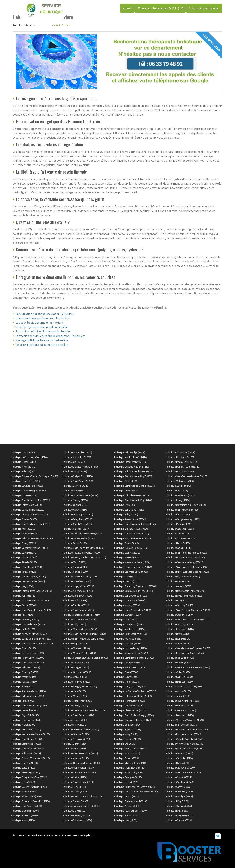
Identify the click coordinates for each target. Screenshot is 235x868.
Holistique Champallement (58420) (28, 624)
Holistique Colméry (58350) (179, 777)
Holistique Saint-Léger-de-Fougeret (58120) (84, 634)
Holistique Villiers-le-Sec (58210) (130, 763)
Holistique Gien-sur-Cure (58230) (130, 710)
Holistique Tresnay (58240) (127, 581)
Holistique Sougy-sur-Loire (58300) (183, 701)
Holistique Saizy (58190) (126, 514)
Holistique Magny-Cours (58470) (181, 462)
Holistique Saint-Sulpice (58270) (78, 715)
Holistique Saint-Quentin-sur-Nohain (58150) (84, 557)
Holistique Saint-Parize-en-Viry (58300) (133, 476)
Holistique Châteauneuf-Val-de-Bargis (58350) (85, 658)
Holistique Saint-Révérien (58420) (28, 749)
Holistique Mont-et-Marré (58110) (131, 457)
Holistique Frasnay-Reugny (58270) (28, 491)
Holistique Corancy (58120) (128, 739)
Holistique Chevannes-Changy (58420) (185, 562)
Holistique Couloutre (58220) (77, 457)
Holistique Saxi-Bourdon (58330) (181, 725)
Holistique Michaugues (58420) (129, 768)
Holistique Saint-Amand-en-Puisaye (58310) (187, 620)
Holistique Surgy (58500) (126, 677)
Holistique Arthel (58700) (23, 725)
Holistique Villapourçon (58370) (78, 701)
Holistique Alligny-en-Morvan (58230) (29, 634)
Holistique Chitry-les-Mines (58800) (131, 495)
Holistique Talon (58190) (74, 749)
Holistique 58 (29, 25)
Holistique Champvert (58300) (180, 768)
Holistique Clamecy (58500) (128, 615)
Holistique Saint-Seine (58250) (129, 510)
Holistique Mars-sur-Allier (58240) (79, 538)
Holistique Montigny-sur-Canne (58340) (185, 653)
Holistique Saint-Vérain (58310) (181, 710)
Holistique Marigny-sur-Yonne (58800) (29, 548)
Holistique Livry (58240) (22, 586)
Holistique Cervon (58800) (75, 572)
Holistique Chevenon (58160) (180, 529)
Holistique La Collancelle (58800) (27, 486)
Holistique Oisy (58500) (126, 620)
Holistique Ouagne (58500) (76, 667)
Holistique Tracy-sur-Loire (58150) (131, 686)
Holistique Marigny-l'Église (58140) (183, 467)
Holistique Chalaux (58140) (179, 548)
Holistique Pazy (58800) (74, 787)
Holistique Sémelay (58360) (25, 815)
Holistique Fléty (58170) (177, 801)
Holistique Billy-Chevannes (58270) (183, 577)
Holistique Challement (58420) (180, 495)
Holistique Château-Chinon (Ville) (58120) (83, 534)
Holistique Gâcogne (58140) (179, 615)
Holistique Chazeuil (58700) (24, 763)
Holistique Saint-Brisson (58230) (78, 610)
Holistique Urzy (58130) (177, 600)
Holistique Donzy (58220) (23, 648)
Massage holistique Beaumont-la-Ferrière (42, 340)
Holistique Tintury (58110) (127, 796)
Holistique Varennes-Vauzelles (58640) (185, 720)
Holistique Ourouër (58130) (179, 820)
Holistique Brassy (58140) (75, 801)
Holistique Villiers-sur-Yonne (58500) (183, 772)
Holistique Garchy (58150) (24, 553)
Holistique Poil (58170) (22, 615)
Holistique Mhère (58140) (178, 581)
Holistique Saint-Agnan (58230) (78, 481)
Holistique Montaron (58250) (180, 471)
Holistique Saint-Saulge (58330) (130, 452)
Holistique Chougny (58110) (179, 605)
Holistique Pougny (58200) (179, 524)
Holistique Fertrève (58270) (76, 682)
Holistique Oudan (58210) (75, 491)
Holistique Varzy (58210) (75, 725)
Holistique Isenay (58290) (178, 639)
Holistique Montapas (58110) (180, 629)
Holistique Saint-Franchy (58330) (79, 782)
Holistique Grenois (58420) (76, 734)
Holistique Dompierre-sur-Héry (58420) (133, 591)
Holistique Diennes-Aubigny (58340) (80, 467)
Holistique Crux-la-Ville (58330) (77, 524)
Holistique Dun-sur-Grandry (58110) (28, 577)
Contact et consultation (204, 8)
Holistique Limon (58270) (23, 782)
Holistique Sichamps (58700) (180, 658)
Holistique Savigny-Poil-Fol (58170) (80, 686)
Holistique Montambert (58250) (130, 629)
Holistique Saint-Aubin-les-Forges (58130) (186, 553)
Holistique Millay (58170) (126, 734)
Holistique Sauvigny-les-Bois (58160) (29, 706)
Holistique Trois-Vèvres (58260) (27, 806)
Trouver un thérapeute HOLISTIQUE (160, 8)
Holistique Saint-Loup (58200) (26, 667)
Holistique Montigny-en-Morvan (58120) (185, 557)
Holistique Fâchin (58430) (75, 792)
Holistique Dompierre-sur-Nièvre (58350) (186, 505)
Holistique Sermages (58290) (77, 739)
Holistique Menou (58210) (127, 682)
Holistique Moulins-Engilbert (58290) (29, 787)
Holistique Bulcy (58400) (23, 768)
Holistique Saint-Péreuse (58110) (131, 596)
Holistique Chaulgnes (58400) (180, 782)
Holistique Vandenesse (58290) (181, 538)
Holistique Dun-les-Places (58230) (79, 772)
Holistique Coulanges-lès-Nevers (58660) (135, 787)
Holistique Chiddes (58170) (76, 529)
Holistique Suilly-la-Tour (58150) (78, 476)
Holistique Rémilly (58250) (24, 562)
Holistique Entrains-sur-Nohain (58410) (133, 696)
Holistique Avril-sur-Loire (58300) (130, 519)
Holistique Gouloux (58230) (24, 495)
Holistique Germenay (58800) (77, 672)
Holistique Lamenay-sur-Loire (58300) (81, 806)
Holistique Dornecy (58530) (24, 672)
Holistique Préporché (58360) (129, 772)
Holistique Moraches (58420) (77, 581)
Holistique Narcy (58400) (178, 543)
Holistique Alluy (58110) (177, 534)
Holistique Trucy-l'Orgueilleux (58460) (133, 610)
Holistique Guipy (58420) (126, 491)
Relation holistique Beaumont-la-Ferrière (42, 345)
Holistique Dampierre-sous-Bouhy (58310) (32, 643)
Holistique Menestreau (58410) (130, 667)
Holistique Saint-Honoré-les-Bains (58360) (83, 639)
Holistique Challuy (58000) (75, 706)
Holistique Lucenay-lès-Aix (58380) (131, 529)
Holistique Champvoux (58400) (129, 624)
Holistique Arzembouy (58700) (78, 591)
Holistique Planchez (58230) (179, 706)
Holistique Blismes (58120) (127, 553)
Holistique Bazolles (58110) (76, 605)
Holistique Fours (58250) (178, 514)
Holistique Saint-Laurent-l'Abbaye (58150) (31, 591)
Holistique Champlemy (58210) (129, 663)
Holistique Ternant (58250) (24, 557)
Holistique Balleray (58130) (24, 471)
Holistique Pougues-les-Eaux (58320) (29, 777)
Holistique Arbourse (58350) (128, 639)
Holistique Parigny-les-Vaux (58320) (80, 577)
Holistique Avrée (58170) (75, 600)
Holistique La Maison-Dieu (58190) (28, 696)
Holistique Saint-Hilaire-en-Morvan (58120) (186, 567)
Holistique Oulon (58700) (126, 672)
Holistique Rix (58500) (125, 505)
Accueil (127, 8)
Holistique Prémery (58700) (76, 815)
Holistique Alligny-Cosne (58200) (79, 586)
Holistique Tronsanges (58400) (78, 514)
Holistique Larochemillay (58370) (130, 462)
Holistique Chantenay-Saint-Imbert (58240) (135, 586)
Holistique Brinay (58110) (75, 744)
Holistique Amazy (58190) (24, 677)
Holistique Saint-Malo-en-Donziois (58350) (135, 486)
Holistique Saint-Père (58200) (129, 706)
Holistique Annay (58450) (178, 643)
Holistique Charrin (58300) (178, 787)
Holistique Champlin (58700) (179, 758)
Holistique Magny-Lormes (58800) (28, 658)
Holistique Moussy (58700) (127, 605)
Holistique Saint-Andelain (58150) (27, 663)
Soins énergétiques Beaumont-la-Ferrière (42, 327)
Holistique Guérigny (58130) (128, 777)
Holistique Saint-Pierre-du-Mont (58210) (134, 471)
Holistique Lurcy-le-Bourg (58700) (131, 648)
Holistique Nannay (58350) (75, 500)
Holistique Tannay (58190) (127, 758)
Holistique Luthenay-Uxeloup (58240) (81, 729)
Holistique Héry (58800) (74, 691)
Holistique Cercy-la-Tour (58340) (27, 567)
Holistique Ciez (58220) (74, 462)
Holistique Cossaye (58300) (128, 643)
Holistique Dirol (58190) (126, 481)
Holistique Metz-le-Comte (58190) (79, 653)
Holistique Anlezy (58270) (178, 486)
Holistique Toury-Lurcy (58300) (78, 519)
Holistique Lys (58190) (125, 744)
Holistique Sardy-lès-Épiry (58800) (131, 572)
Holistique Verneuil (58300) (127, 557)
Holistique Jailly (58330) (74, 624)
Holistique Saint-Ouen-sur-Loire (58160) (82, 796)
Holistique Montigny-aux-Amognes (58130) (187, 729)
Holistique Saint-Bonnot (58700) (27, 739)
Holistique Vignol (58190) (75, 677)
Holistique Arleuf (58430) (23, 467)
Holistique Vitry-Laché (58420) (180, 452)
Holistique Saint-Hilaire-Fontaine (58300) (134, 658)
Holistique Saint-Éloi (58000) (179, 677)
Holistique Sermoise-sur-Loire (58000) (185, 686)
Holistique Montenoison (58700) (78, 768)
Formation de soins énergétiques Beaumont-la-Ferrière (50, 336)
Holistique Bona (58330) (177, 763)
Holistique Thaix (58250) (126, 577)
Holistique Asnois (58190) (178, 691)
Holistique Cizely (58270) (126, 782)
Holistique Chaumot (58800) (179, 753)
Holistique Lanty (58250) (23, 629)
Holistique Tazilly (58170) (75, 543)
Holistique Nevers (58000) (127, 753)
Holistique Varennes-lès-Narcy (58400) (185, 744)
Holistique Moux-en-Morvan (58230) (80, 629)
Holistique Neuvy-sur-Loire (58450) (131, 653)
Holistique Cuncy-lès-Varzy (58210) (183, 519)
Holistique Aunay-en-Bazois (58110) (29, 691)
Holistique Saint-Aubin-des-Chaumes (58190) (188, 648)
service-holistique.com (34, 835)
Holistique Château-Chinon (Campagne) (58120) (34, 476)
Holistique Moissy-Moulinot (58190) (132, 534)
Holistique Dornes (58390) (24, 519)
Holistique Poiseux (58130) (76, 663)
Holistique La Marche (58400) (25, 710)
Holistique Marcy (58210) (75, 471)
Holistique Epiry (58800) (177, 811)
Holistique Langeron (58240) (180, 815)
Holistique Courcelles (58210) (26, 481)
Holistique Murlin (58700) (75, 696)
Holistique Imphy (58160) (23, 529)
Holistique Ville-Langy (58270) (25, 772)
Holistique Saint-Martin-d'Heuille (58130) (31, 524)
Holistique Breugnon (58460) (25, 811)
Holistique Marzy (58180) (178, 500)
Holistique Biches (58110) (24, 462)
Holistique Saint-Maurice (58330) (182, 510)
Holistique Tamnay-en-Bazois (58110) (29, 514)
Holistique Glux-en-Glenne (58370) (79, 620)
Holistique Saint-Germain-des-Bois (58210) (84, 710)
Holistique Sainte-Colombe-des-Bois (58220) (188, 667)
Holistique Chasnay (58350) (179, 806)
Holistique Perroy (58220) (24, 543)
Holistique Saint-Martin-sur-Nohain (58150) (135, 524)
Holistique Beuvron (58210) (128, 729)
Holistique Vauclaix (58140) (76, 758)
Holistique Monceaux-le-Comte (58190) (30, 734)
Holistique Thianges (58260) (25, 534)
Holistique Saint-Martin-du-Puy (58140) (133, 500)
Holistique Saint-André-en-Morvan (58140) (32, 538)
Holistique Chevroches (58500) (26, 720)
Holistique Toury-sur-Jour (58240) (131, 811)
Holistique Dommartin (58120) (77, 596)
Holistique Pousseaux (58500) (77, 820)
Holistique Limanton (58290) (179, 682)
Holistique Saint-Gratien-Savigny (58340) (134, 715)
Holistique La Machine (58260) (77, 452)
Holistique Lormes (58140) (76, 486)
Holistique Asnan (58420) (23, 596)
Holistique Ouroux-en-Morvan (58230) (81, 763)
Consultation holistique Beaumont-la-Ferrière (45, 314)
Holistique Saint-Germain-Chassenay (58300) (188, 610)
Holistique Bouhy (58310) (126, 543)
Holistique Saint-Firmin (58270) (26, 753)
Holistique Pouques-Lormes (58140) (184, 734)
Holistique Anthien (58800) (76, 567)
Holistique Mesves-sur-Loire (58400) (132, 562)
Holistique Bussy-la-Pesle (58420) (131, 548)
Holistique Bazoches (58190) (180, 715)
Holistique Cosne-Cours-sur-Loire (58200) (31, 639)
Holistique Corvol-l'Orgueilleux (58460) (185, 739)
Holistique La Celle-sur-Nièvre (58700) (30, 457)
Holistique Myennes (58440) (76, 648)
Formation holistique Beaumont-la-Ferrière (43, 331)
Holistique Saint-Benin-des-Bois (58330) (31, 500)
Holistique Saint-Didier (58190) (26, 744)
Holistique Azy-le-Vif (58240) (25, 715)
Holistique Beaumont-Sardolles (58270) (31, 801)
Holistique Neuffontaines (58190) (131, 634)
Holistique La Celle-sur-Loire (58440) (80, 495)
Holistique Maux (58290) (74, 562)
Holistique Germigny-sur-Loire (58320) (30, 600)
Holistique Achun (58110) (75, 510)
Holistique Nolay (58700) (23, 701)
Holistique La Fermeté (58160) (26, 729)
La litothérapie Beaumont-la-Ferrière (39, 323)
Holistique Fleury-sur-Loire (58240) (28, 581)
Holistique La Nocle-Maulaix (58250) (132, 467)
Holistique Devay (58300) (75, 720)
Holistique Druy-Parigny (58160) (130, 600)
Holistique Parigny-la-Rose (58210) (28, 653)
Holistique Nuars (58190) (23, 820)
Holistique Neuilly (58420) (23, 572)
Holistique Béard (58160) (178, 634)
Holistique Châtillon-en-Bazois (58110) (81, 615)
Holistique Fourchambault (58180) (131, 801)
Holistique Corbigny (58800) (179, 796)
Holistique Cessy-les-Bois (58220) (28, 510)
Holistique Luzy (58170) (126, 820)
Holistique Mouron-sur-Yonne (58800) (132, 538)
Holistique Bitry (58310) (74, 811)
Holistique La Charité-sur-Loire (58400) (185, 749)
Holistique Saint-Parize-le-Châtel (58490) (31, 610)
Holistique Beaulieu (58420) (128, 725)
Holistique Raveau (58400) (127, 815)
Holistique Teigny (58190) (178, 696)
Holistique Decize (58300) (24, 605)
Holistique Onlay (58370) (178, 672)
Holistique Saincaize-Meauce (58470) (133, 720)
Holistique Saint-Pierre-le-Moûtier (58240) (186, 476)
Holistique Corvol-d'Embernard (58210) (30, 758)
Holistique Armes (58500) (127, 806)
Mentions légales (82, 835)
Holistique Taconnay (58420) (25, 620)
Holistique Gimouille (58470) (179, 792)
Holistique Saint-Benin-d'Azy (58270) (80, 753)
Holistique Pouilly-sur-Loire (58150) (131, 749)
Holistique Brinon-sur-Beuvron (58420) (133, 567)
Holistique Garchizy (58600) (179, 624)
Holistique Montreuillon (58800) (130, 701)
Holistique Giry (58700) (177, 491)
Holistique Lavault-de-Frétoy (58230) (184, 596)
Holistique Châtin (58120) (75, 777)
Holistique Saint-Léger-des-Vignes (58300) (84, 548)
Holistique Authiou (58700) (179, 586)
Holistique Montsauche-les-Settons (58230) (187, 572)
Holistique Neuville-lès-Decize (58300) (81, 553)
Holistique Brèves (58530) (178, 663)
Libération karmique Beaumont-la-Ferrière (42, 318)
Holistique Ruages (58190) (24, 682)
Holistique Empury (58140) (76, 643)
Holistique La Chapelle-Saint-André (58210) (135, 691)
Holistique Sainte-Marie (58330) (27, 505)
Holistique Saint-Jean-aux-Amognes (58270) (136, 792)
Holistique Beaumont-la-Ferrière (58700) (186, 591)
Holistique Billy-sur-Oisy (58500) (27, 796)
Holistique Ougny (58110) (75, 505)
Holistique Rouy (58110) (23, 686)
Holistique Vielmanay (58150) (180, 481)
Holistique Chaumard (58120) (25, 452)
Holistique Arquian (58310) (24, 792)
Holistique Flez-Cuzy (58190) (180, 457)
